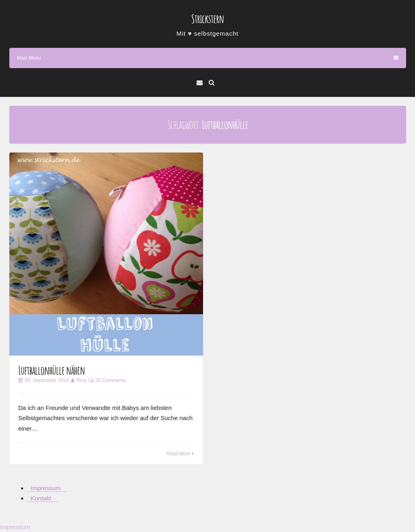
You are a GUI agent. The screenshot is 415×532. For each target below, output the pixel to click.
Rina (82, 380)
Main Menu (208, 58)
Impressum (46, 488)
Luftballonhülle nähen (51, 370)
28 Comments (110, 380)
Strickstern (207, 19)
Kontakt (41, 498)
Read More (178, 454)
